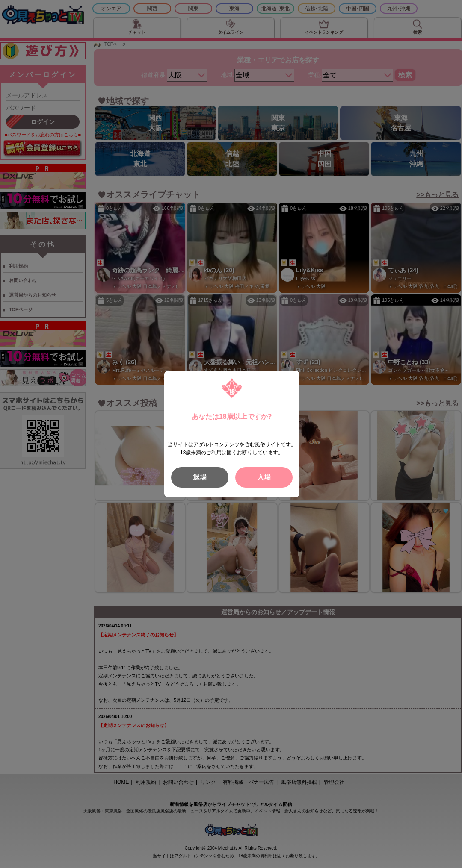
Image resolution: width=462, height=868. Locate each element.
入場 (264, 477)
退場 (200, 477)
